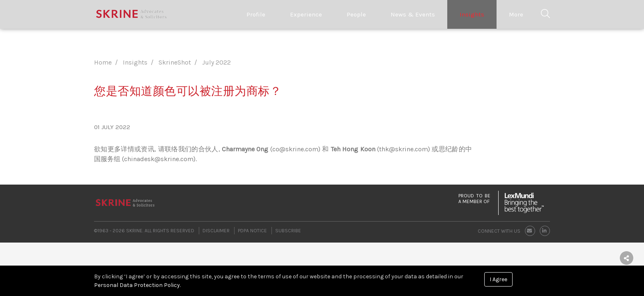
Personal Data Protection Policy (137, 285)
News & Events (413, 14)
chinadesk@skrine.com (159, 159)
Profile (256, 14)
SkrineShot (175, 62)
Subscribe (288, 231)
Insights (472, 14)
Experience (306, 14)
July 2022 (216, 62)
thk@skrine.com (404, 149)
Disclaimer (216, 231)
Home (103, 62)
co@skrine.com (295, 149)
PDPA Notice (252, 231)
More (516, 14)
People (356, 14)
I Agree (498, 279)
